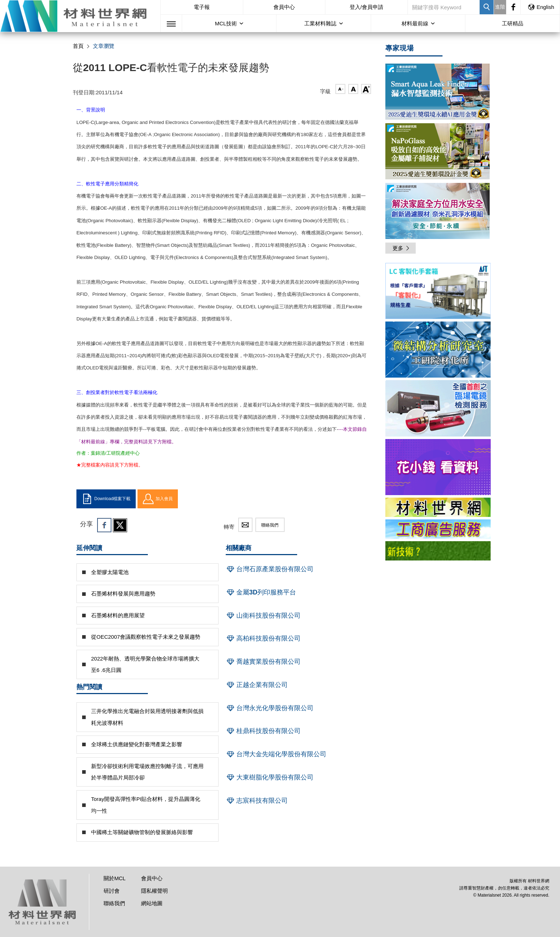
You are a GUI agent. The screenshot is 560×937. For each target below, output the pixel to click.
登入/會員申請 (366, 7)
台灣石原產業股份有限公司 (270, 569)
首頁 (78, 46)
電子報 (202, 7)
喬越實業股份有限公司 (263, 662)
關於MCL (115, 878)
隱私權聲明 (154, 891)
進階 (500, 7)
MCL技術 (226, 23)
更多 (401, 248)
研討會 (112, 891)
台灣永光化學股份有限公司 (270, 708)
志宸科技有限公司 (257, 801)
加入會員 (158, 499)
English (541, 7)
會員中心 (284, 7)
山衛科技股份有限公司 (263, 615)
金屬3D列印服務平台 (261, 592)
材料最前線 (415, 23)
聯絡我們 (270, 525)
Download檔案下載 (106, 499)
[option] (438, 292)
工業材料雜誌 (320, 23)
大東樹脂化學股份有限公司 (270, 777)
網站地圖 (152, 903)
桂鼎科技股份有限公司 (263, 731)
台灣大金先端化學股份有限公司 (276, 754)
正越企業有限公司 (257, 685)
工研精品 (512, 23)
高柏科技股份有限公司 (263, 638)
